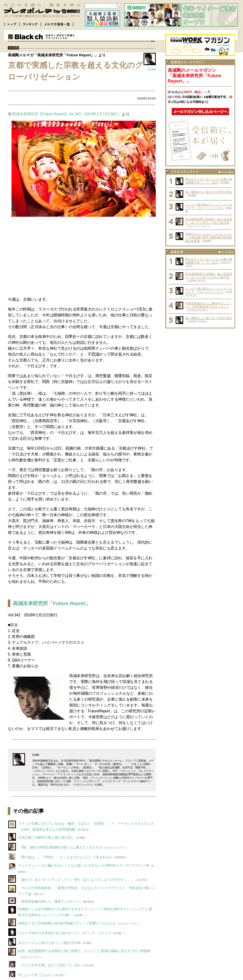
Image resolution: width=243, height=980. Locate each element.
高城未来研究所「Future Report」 (52, 603)
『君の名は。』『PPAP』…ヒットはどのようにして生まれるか (65, 857)
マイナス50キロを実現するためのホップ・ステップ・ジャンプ (64, 933)
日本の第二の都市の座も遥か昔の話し (46, 837)
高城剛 (152, 69)
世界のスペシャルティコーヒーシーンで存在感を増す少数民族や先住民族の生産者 (209, 238)
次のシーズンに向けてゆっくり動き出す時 (49, 943)
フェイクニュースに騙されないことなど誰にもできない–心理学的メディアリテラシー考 (83, 865)
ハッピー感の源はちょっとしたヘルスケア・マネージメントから (209, 206)
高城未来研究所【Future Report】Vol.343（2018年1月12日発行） (67, 114)
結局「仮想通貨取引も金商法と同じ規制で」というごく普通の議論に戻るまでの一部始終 (84, 951)
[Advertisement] (82, 256)
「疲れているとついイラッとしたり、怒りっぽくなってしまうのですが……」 (76, 880)
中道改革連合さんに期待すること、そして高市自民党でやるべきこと (209, 305)
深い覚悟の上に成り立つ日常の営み (209, 192)
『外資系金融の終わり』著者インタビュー (49, 901)
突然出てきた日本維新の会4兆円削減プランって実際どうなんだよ (67, 923)
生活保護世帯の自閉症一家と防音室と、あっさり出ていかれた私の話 (209, 221)
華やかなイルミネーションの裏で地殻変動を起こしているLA (209, 181)
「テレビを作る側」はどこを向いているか (49, 965)
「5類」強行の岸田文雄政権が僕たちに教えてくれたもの (60, 847)
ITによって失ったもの (34, 975)
